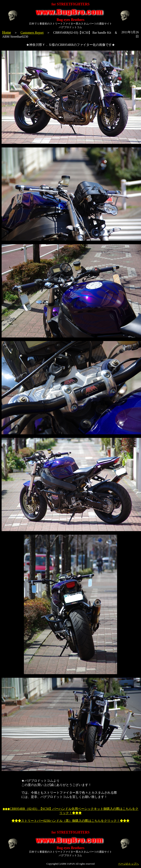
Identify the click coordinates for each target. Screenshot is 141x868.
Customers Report (32, 33)
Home (7, 32)
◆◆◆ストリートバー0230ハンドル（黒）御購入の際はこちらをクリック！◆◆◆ (70, 821)
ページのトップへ (128, 864)
